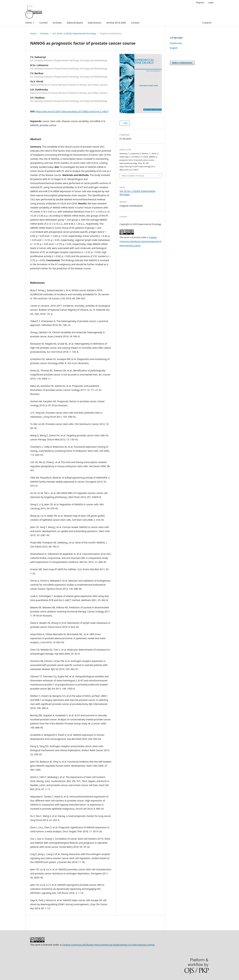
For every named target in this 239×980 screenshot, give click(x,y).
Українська (176, 43)
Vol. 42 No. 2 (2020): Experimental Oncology (74, 33)
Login (211, 2)
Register (200, 2)
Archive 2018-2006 (116, 23)
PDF (125, 123)
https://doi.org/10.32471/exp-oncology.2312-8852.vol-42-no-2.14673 (72, 111)
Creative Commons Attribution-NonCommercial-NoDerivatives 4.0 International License (108, 945)
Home (29, 23)
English (174, 48)
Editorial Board (75, 23)
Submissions (95, 23)
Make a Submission (182, 63)
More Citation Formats (133, 176)
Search (207, 23)
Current (44, 23)
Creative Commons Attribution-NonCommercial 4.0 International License (140, 241)
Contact (135, 23)
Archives (57, 23)
